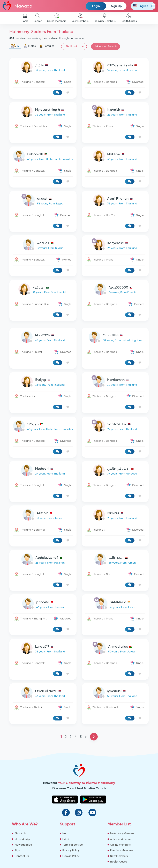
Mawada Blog (23, 845)
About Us (20, 833)
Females (47, 46)
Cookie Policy (71, 856)
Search (38, 18)
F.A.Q (66, 839)
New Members (80, 18)
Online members (57, 18)
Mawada (17, 6)
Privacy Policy (71, 850)
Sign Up (116, 6)
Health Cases (129, 18)
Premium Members (105, 18)
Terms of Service (73, 845)
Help (65, 833)
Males (30, 46)
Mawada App (23, 839)
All (15, 46)
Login (96, 6)
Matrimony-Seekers (122, 833)
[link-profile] (43, 68)
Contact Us (22, 856)
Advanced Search (106, 46)
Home (25, 18)
